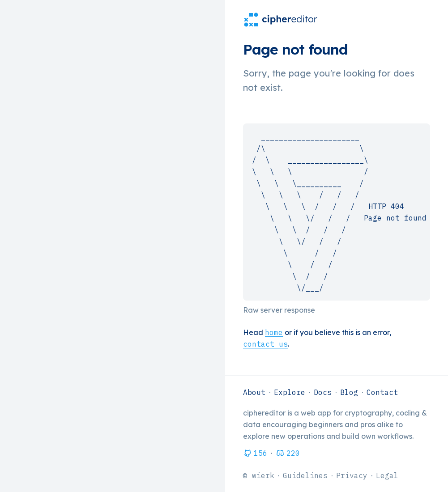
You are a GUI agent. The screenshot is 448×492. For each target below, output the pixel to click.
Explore (290, 392)
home (274, 332)
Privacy (352, 475)
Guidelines (305, 475)
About (254, 392)
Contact (382, 392)
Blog (349, 392)
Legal (387, 475)
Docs (323, 392)
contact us (265, 344)
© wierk (259, 475)
